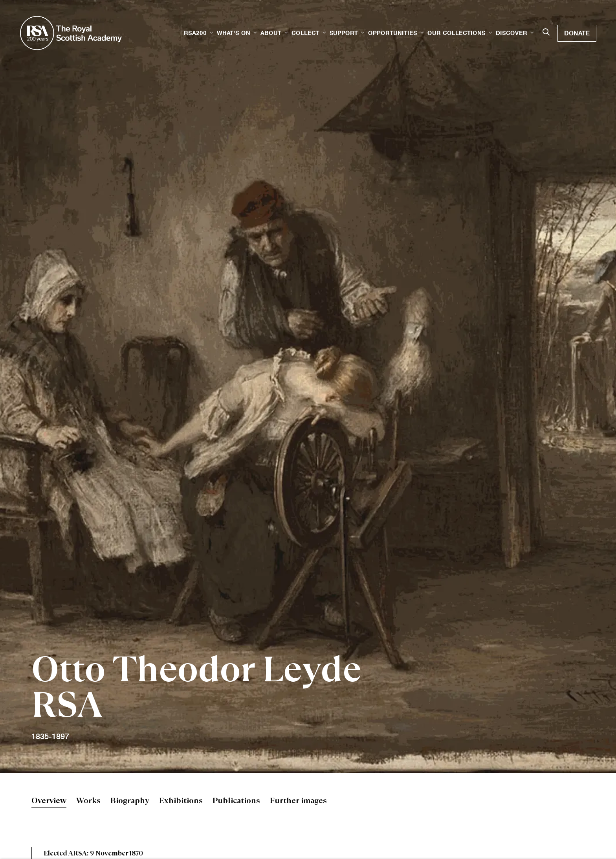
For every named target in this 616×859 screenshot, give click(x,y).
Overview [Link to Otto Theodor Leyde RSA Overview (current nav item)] (49, 801)
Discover (511, 33)
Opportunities (393, 33)
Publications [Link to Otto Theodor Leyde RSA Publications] (236, 801)
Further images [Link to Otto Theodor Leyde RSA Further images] (298, 801)
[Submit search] (546, 33)
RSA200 (195, 33)
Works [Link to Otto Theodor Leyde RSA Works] (88, 801)
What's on (234, 33)
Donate (577, 33)
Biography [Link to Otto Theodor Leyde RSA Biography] (130, 801)
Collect (305, 33)
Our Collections (456, 33)
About (271, 33)
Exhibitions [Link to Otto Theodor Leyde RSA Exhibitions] (181, 801)
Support (344, 33)
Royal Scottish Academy (71, 33)
